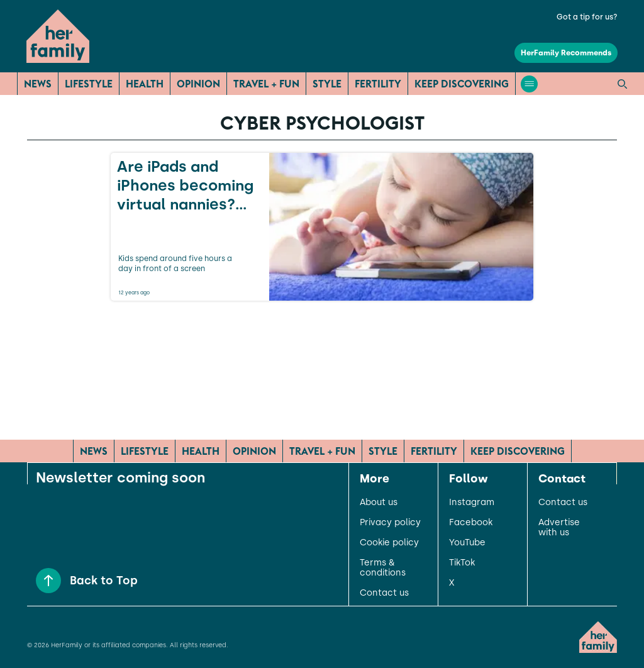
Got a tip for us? (587, 17)
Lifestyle (89, 84)
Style (327, 84)
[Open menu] (529, 84)
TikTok (462, 563)
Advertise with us (559, 528)
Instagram (472, 503)
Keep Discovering (462, 84)
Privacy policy (390, 523)
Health (145, 84)
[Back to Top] (48, 581)
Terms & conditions (383, 568)
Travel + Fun (266, 84)
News (38, 84)
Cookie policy (389, 543)
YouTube (467, 543)
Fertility (378, 84)
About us (379, 503)
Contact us (384, 593)
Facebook (471, 523)
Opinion (198, 84)
